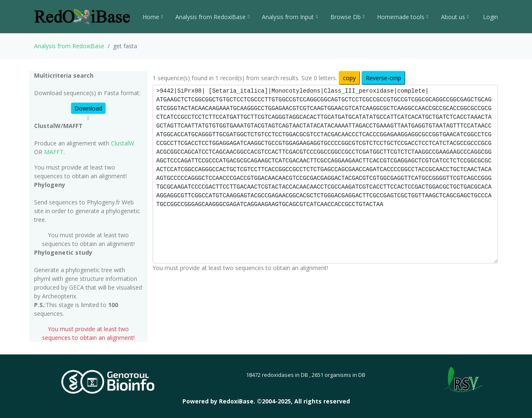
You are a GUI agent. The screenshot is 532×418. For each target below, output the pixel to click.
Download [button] (88, 108)
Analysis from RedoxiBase (69, 46)
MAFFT (54, 152)
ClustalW (123, 143)
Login (490, 17)
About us (455, 17)
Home (153, 17)
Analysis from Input (290, 17)
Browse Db (347, 17)
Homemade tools (403, 17)
